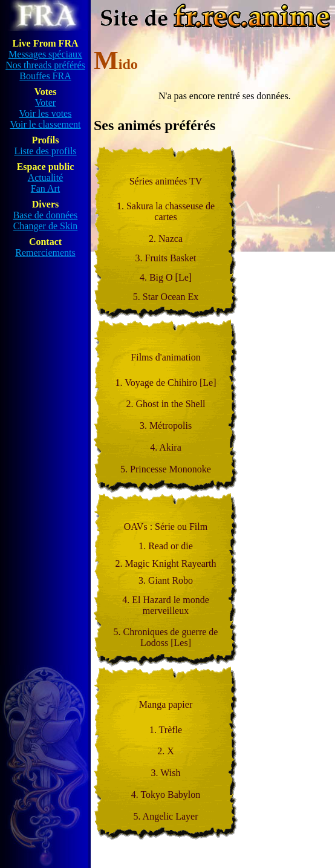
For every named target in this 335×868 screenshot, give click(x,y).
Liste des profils (45, 151)
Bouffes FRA (45, 76)
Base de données (46, 215)
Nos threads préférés (45, 65)
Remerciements (45, 253)
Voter (45, 103)
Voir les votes (46, 113)
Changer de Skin (46, 226)
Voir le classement (45, 124)
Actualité (46, 178)
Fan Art (45, 188)
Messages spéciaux (45, 54)
